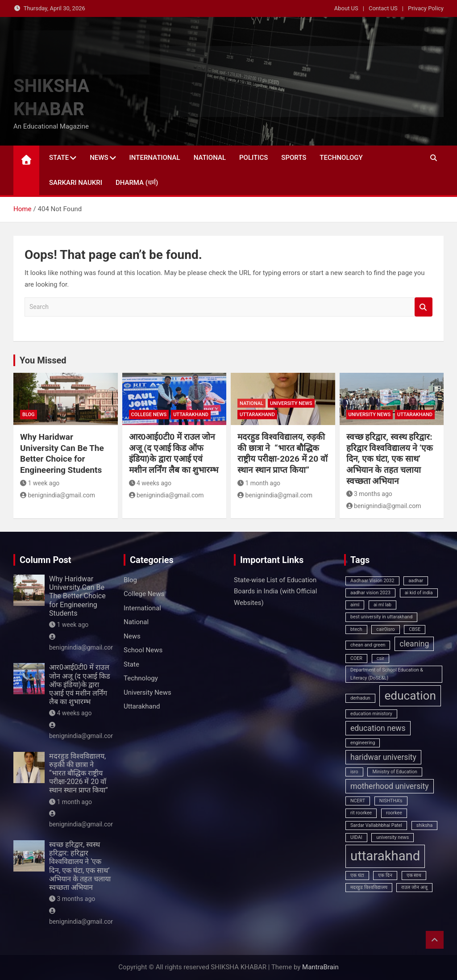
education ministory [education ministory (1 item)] (371, 714)
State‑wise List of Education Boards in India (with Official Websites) (275, 591)
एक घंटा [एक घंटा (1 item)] (357, 875)
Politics (253, 158)
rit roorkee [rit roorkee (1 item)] (361, 813)
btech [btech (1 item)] (356, 629)
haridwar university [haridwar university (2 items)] (383, 757)
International (155, 158)
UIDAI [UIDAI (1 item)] (356, 837)
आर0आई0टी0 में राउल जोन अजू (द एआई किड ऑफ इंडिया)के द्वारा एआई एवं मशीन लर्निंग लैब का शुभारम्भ (174, 453)
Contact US (383, 8)
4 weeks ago (150, 483)
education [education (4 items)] (410, 696)
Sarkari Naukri (76, 183)
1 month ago (259, 483)
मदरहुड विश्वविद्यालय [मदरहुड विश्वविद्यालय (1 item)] (369, 887)
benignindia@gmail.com (58, 495)
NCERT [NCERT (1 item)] (358, 801)
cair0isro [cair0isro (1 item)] (385, 629)
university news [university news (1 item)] (393, 837)
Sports (294, 158)
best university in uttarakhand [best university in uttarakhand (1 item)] (381, 617)
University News (291, 403)
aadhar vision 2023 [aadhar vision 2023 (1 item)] (370, 593)
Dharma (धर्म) (137, 183)
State (59, 158)
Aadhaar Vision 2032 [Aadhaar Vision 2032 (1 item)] (372, 581)
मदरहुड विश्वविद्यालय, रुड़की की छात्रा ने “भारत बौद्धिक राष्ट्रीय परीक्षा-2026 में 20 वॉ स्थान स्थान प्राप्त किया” (283, 453)
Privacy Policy (426, 8)
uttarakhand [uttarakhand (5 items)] (385, 856)
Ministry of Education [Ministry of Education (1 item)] (395, 772)
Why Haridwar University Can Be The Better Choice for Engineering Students (62, 453)
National (210, 158)
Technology (341, 158)
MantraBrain (320, 967)
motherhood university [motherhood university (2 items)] (390, 786)
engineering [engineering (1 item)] (363, 743)
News (99, 158)
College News (149, 415)
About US (346, 8)
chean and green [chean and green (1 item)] (368, 645)
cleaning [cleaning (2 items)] (414, 644)
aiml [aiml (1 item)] (355, 605)
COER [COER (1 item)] (356, 658)
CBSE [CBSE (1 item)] (415, 629)
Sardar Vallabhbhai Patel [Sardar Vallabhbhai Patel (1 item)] (376, 825)
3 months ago (369, 494)
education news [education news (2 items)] (378, 728)
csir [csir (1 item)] (380, 658)
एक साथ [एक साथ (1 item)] (414, 875)
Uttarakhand (191, 415)
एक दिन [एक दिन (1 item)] (385, 875)
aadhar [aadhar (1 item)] (416, 581)
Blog (29, 415)
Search (424, 307)
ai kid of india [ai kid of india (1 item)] (419, 593)
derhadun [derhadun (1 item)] (360, 698)
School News (143, 650)
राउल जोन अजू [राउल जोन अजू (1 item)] (414, 887)
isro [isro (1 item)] (354, 772)
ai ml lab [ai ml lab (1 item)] (382, 605)
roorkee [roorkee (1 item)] (394, 813)
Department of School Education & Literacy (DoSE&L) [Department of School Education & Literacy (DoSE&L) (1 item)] (387, 674)
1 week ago (40, 483)
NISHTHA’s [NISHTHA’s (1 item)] (391, 801)
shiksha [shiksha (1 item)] (425, 825)
